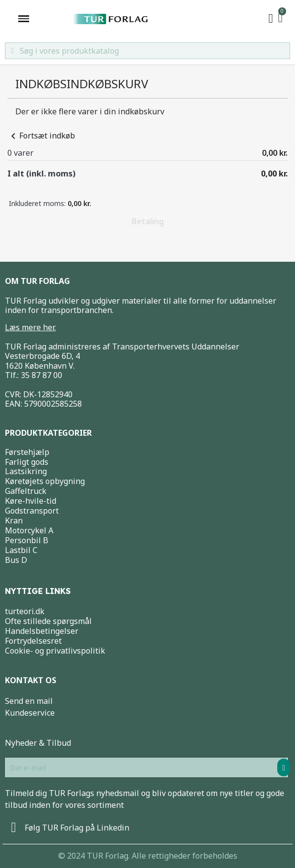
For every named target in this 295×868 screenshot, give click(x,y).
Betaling (148, 221)
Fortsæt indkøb (41, 136)
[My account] (271, 19)
